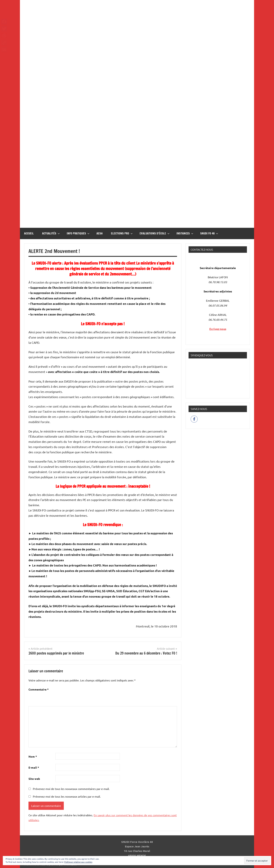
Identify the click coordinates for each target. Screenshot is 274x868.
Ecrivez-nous (218, 329)
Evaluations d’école (155, 233)
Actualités (51, 233)
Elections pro (122, 233)
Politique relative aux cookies (78, 862)
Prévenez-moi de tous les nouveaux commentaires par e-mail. (71, 789)
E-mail (34, 767)
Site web (34, 779)
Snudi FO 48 (209, 233)
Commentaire (39, 689)
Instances (185, 233)
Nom (33, 756)
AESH (100, 233)
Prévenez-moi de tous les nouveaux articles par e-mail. (67, 796)
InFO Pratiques (78, 233)
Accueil (29, 233)
